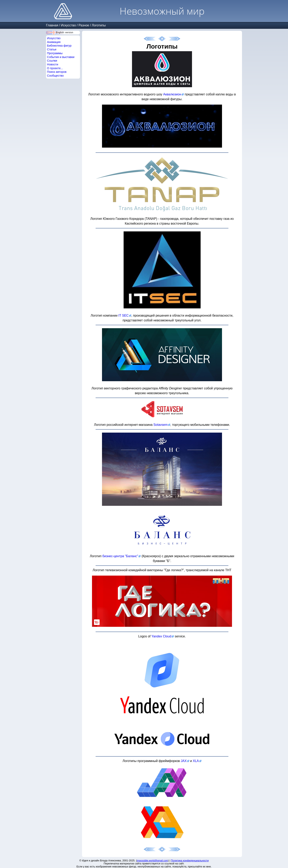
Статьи (52, 49)
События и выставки (61, 57)
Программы (55, 53)
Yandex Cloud (161, 636)
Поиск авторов (57, 72)
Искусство (68, 25)
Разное (84, 25)
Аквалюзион (172, 94)
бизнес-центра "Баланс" (120, 556)
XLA (196, 761)
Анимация (54, 42)
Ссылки (52, 61)
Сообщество (55, 76)
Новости (53, 64)
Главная (52, 25)
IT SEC (123, 315)
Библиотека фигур (59, 46)
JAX (184, 761)
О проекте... (55, 68)
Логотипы (99, 25)
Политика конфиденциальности (190, 860)
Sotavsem (160, 425)
